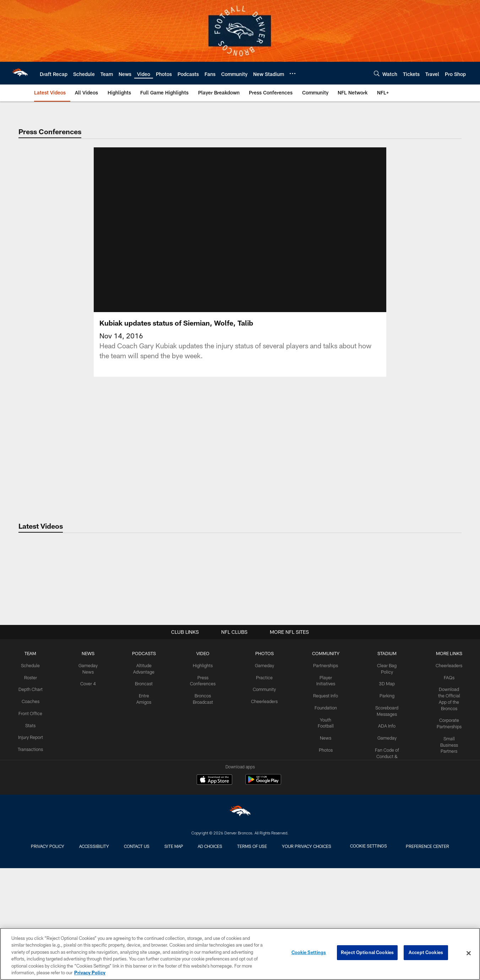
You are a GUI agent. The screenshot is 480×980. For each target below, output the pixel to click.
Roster (30, 793)
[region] (240, 954)
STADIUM (382, 770)
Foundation (319, 822)
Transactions (30, 869)
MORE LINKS (448, 770)
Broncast (141, 799)
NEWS (87, 770)
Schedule (30, 782)
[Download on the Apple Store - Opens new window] (214, 897)
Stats (30, 840)
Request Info (319, 811)
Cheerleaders (259, 816)
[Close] (469, 953)
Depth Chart (30, 805)
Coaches (30, 816)
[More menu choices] (293, 73)
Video (319, 875)
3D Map (382, 793)
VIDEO (199, 770)
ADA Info (382, 834)
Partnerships (319, 782)
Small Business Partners (448, 852)
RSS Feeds (448, 870)
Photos (319, 863)
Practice (259, 793)
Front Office (30, 828)
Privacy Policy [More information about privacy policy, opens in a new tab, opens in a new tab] (90, 973)
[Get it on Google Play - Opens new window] (263, 900)
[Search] (377, 73)
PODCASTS (141, 770)
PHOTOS (259, 770)
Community (259, 805)
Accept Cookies (426, 953)
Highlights (199, 782)
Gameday (259, 782)
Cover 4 (87, 799)
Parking (382, 805)
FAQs (448, 793)
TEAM (30, 770)
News (319, 851)
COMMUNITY (319, 770)
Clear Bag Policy (382, 782)
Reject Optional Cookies (367, 953)
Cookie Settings (309, 953)
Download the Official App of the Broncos (448, 811)
